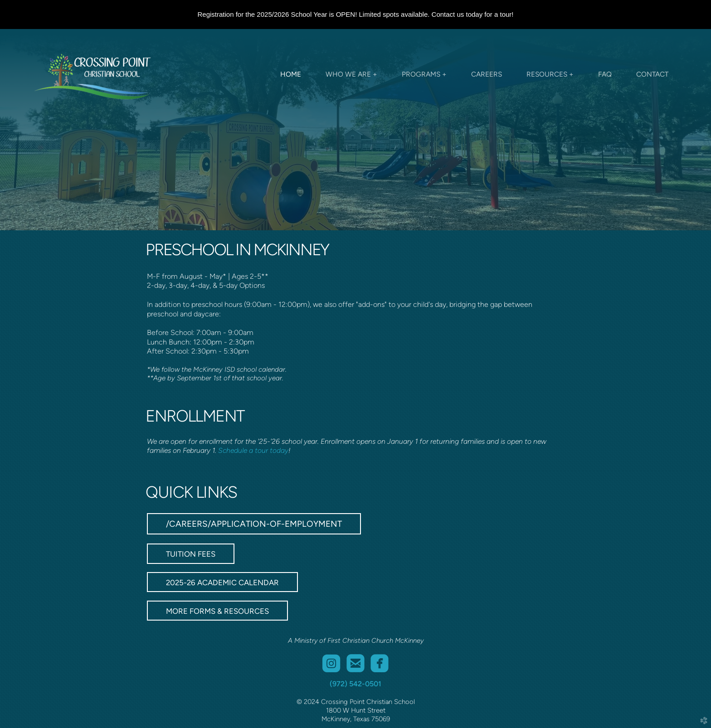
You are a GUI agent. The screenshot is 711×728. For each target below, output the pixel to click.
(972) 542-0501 (355, 684)
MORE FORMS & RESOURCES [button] (217, 611)
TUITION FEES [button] (191, 554)
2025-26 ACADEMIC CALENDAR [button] (222, 582)
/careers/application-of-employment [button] (254, 524)
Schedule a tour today (253, 450)
